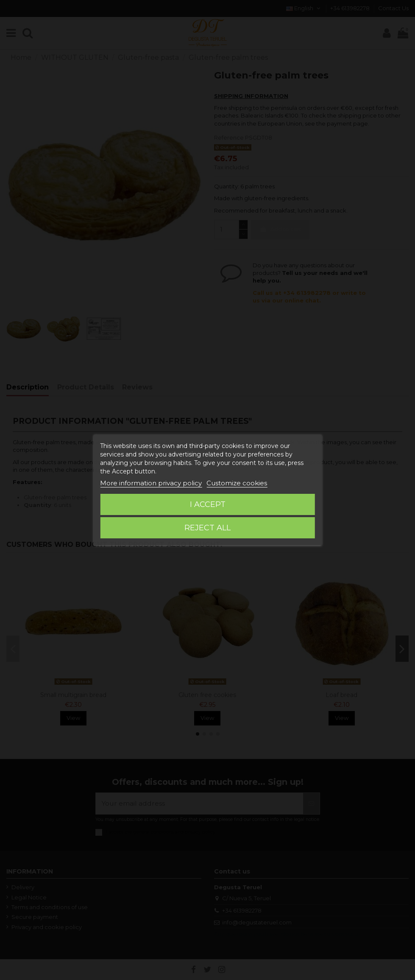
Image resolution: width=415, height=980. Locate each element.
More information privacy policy (151, 483)
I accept (208, 504)
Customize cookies (237, 483)
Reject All (207, 528)
